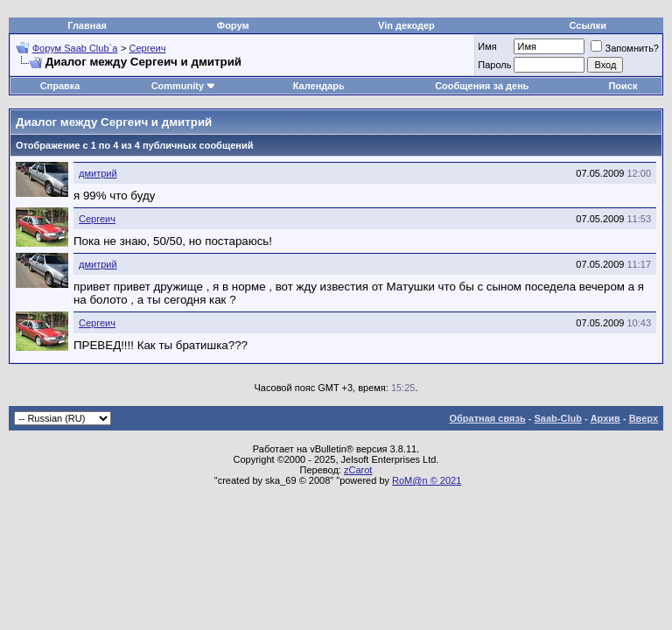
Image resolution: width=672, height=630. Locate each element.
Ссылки (588, 25)
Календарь (319, 86)
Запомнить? (625, 48)
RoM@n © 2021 (427, 480)
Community (184, 86)
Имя (487, 46)
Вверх (644, 418)
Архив (605, 418)
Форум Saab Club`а (75, 48)
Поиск (623, 86)
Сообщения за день (482, 86)
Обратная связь (488, 418)
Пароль (494, 65)
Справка (60, 86)
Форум (233, 25)
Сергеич (148, 48)
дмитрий (98, 173)
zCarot (358, 470)
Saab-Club (557, 418)
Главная (87, 25)
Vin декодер (406, 25)
